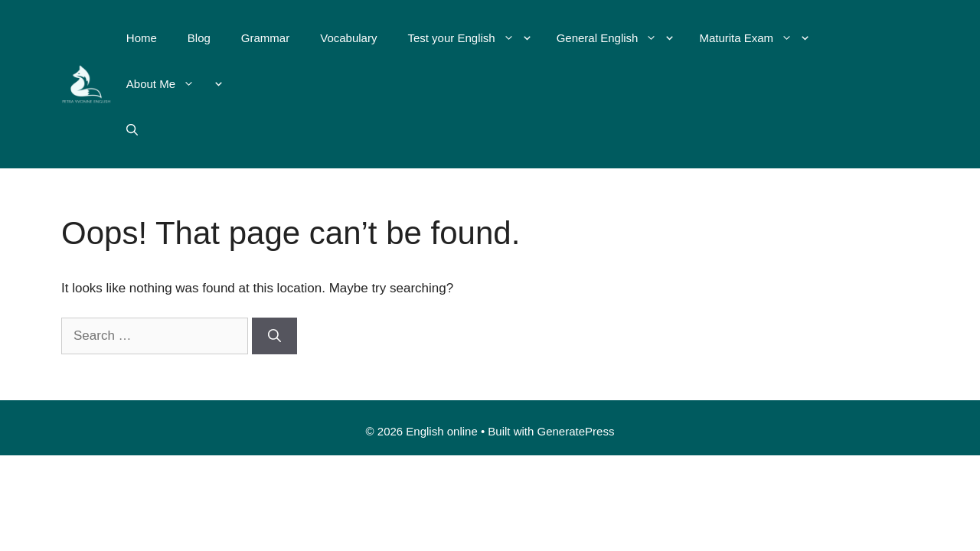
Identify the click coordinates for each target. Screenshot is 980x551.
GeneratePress (576, 431)
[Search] (274, 336)
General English (615, 38)
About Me (168, 84)
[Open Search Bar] (132, 130)
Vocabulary (348, 38)
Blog (199, 38)
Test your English (468, 38)
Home (142, 38)
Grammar (265, 38)
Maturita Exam (753, 38)
